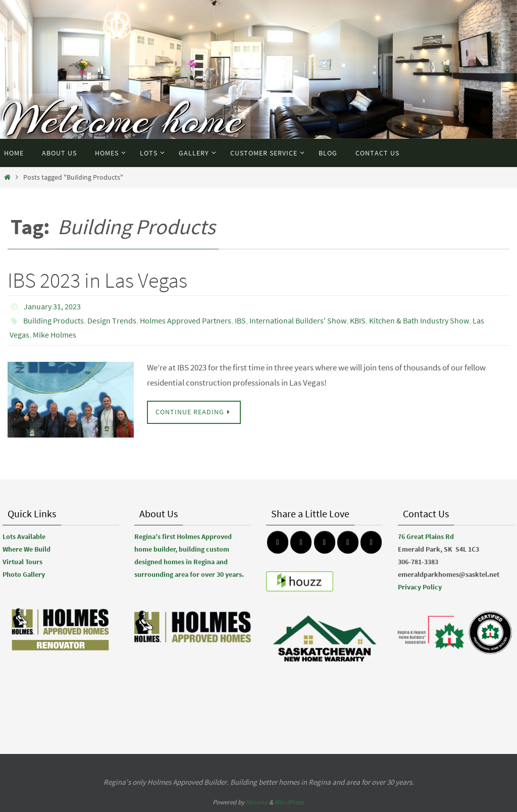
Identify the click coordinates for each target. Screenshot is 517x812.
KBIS (358, 320)
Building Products (54, 320)
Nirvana (257, 802)
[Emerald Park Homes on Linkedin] (371, 542)
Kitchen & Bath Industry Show (419, 320)
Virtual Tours (22, 562)
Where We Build (27, 549)
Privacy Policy (420, 587)
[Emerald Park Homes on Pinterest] (325, 542)
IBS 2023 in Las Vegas (97, 280)
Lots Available (24, 536)
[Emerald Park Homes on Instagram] (301, 542)
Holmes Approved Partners (186, 320)
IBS (240, 320)
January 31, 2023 (52, 306)
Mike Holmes (55, 335)
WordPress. (290, 802)
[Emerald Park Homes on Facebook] (278, 542)
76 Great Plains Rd (426, 536)
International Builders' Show (298, 320)
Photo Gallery (24, 574)
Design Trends (112, 320)
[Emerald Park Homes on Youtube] (348, 542)
